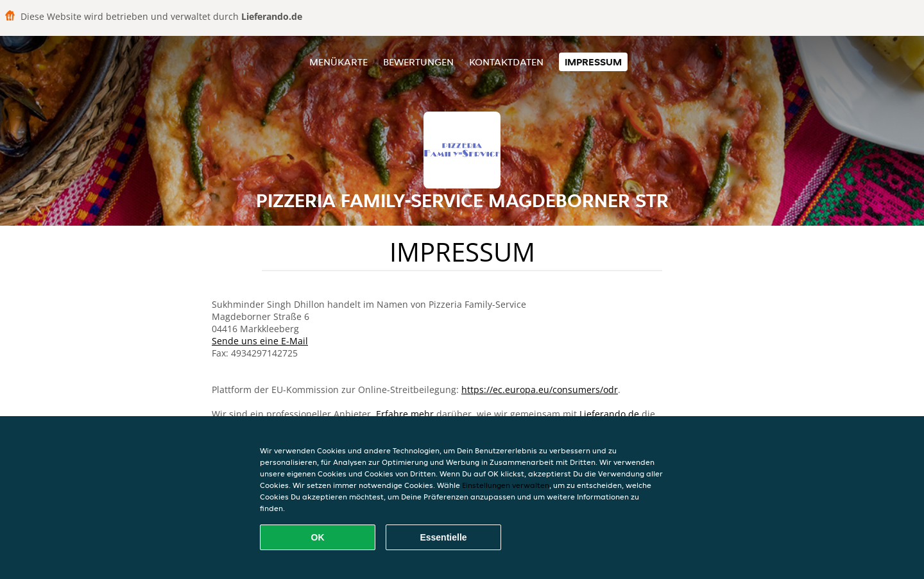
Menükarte (338, 62)
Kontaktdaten (506, 62)
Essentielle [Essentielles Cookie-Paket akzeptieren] (443, 537)
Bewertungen (418, 62)
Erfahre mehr (405, 414)
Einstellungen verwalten (506, 485)
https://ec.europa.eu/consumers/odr (540, 390)
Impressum (593, 62)
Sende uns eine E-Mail (260, 341)
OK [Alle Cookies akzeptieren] (318, 537)
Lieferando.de (609, 414)
